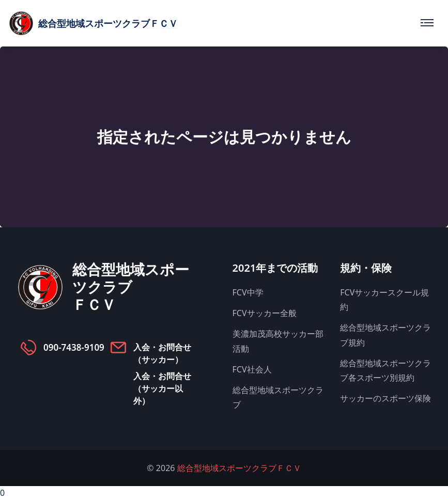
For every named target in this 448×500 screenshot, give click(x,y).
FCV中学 (248, 292)
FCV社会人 (252, 369)
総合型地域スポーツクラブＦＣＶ (239, 468)
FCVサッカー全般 (265, 313)
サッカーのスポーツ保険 (385, 398)
